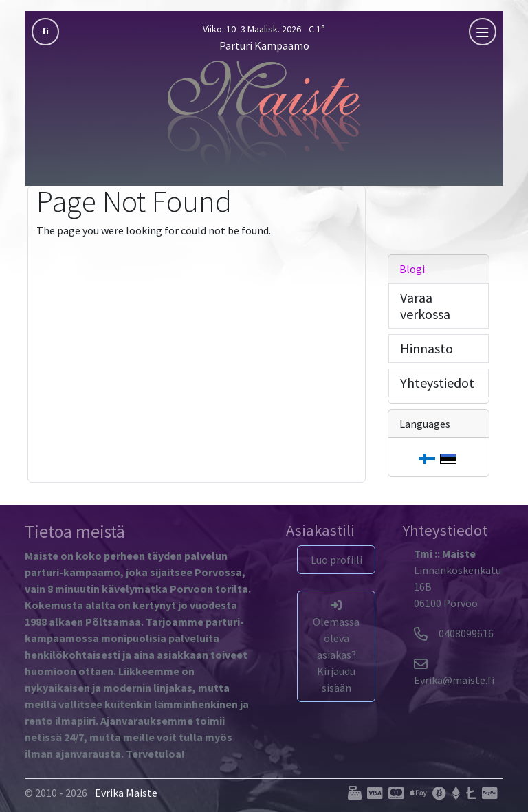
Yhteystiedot (437, 383)
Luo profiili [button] (337, 560)
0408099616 (454, 633)
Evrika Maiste (126, 793)
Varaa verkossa (425, 306)
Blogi (412, 269)
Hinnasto (427, 348)
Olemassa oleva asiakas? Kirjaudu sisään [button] (336, 647)
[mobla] (483, 32)
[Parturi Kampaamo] (264, 113)
